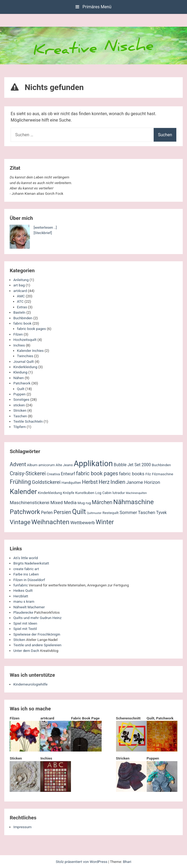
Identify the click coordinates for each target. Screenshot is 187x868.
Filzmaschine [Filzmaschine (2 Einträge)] (162, 474)
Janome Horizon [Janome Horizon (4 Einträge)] (143, 482)
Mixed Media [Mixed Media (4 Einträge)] (63, 503)
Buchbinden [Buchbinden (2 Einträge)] (161, 465)
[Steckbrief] (43, 233)
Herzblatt (21, 596)
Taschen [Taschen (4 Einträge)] (147, 512)
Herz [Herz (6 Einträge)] (104, 482)
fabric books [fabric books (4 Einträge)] (132, 474)
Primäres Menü (93, 7)
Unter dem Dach (26, 651)
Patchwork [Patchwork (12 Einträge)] (25, 512)
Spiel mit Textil (25, 629)
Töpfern (20, 427)
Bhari (127, 862)
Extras (22, 307)
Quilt (21, 389)
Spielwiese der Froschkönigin (37, 634)
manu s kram (24, 601)
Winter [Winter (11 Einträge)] (105, 522)
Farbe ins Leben (26, 574)
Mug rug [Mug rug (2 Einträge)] (84, 503)
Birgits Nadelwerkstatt (31, 563)
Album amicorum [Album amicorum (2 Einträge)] (41, 465)
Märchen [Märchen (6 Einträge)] (102, 502)
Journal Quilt (24, 361)
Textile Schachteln (28, 421)
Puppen (19, 394)
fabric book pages (31, 329)
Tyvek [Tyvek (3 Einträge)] (161, 513)
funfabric (21, 585)
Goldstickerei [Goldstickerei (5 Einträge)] (46, 482)
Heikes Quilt (23, 590)
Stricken (20, 410)
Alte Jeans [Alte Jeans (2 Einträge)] (64, 465)
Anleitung (21, 280)
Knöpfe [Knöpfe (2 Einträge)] (68, 493)
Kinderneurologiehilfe (30, 684)
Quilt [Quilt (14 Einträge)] (79, 512)
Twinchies (25, 356)
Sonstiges (21, 399)
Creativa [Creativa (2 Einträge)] (53, 474)
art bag (19, 285)
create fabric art (26, 569)
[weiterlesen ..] (45, 227)
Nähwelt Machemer (29, 607)
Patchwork (22, 383)
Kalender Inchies (30, 351)
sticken (19, 405)
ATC (20, 301)
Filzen (18, 334)
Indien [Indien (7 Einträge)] (118, 482)
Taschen (20, 416)
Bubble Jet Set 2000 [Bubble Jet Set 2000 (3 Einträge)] (132, 465)
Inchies (19, 345)
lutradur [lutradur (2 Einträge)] (119, 493)
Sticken (19, 640)
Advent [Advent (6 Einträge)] (18, 464)
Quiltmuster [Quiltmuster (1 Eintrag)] (94, 513)
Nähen (19, 378)
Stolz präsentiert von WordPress (82, 862)
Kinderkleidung (25, 367)
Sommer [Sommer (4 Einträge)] (128, 512)
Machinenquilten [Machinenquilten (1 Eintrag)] (136, 493)
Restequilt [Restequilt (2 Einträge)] (111, 513)
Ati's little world (26, 558)
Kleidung (20, 372)
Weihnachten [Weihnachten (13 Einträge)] (50, 522)
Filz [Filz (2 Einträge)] (148, 474)
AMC (21, 296)
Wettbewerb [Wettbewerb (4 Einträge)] (82, 523)
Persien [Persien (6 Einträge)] (62, 512)
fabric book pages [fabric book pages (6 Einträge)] (97, 474)
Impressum (22, 827)
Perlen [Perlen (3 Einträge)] (47, 513)
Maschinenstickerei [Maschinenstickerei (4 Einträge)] (29, 503)
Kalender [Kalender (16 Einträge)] (23, 492)
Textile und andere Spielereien (37, 645)
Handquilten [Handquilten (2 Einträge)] (71, 482)
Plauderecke (23, 612)
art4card (20, 291)
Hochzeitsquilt (25, 340)
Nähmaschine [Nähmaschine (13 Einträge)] (134, 502)
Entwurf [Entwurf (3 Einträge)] (68, 474)
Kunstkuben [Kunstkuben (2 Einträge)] (85, 493)
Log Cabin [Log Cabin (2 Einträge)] (103, 493)
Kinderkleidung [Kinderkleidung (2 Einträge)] (50, 493)
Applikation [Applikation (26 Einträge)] (93, 464)
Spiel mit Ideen (25, 623)
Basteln (19, 312)
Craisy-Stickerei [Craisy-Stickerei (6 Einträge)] (28, 474)
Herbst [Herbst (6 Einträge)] (90, 482)
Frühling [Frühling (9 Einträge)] (20, 482)
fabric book (22, 323)
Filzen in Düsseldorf (29, 580)
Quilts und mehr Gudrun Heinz (37, 618)
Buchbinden (23, 318)
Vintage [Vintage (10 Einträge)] (20, 522)
